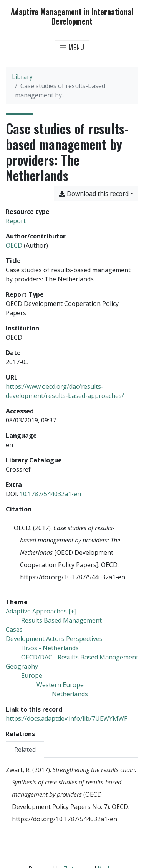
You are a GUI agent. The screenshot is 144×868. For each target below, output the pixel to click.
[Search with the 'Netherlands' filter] (70, 694)
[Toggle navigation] (72, 47)
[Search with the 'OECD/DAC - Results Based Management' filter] (80, 657)
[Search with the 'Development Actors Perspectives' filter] (54, 639)
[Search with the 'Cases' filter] (14, 630)
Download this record (94, 194)
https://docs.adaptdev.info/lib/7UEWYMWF (66, 718)
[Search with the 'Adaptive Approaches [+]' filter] (41, 611)
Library (22, 77)
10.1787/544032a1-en (50, 494)
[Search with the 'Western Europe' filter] (60, 685)
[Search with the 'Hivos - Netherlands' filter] (50, 648)
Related (25, 750)
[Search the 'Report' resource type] (16, 221)
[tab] (25, 749)
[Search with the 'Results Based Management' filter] (61, 620)
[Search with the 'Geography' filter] (22, 666)
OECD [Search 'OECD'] (14, 245)
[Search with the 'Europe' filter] (32, 676)
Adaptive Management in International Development (72, 16)
